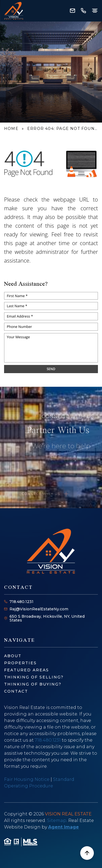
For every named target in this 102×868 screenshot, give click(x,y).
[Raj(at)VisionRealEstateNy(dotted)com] (72, 11)
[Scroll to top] (87, 853)
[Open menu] (95, 11)
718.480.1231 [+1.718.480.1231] (21, 602)
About (13, 656)
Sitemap (57, 820)
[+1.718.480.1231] (83, 11)
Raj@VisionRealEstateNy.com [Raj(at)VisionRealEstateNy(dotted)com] (39, 609)
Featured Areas (27, 670)
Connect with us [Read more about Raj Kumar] (45, 500)
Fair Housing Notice (27, 779)
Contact (16, 691)
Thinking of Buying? (33, 684)
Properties (20, 663)
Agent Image (64, 827)
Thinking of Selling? (34, 677)
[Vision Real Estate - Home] (14, 11)
